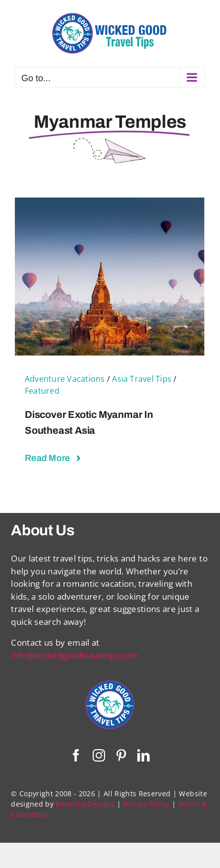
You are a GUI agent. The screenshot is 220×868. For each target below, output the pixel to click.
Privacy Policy (147, 804)
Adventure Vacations (65, 379)
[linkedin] (143, 755)
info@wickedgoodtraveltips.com (75, 655)
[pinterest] (121, 755)
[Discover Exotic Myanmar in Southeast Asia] (110, 203)
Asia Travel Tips (142, 379)
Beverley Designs (85, 804)
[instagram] (99, 755)
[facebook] (76, 755)
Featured (42, 391)
